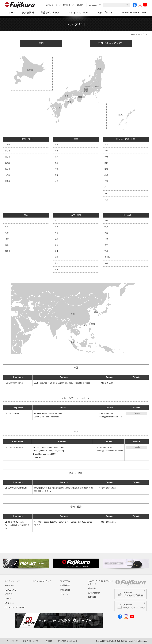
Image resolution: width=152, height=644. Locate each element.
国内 (41, 43)
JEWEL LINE (10, 590)
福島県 (8, 181)
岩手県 (8, 157)
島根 (57, 227)
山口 (57, 245)
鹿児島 (107, 257)
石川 (106, 187)
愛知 (106, 169)
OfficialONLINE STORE (133, 13)
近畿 (26, 215)
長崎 (106, 239)
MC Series (9, 603)
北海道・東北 (26, 139)
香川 (57, 251)
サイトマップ (12, 641)
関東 (76, 139)
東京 (57, 163)
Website (137, 413)
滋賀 (7, 239)
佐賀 (106, 227)
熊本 (106, 245)
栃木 (57, 151)
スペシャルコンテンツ (78, 13)
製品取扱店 (65, 585)
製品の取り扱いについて (68, 641)
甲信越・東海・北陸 (126, 139)
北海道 (8, 145)
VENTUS (9, 594)
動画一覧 (92, 588)
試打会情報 (28, 13)
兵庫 (7, 227)
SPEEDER (9, 585)
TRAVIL (8, 599)
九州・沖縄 (126, 215)
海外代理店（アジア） (111, 43)
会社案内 (80, 5)
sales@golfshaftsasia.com (111, 417)
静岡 (106, 163)
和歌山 (8, 251)
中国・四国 (76, 215)
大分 (106, 233)
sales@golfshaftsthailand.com (110, 451)
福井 (106, 200)
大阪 (7, 220)
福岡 (106, 220)
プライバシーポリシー (32, 641)
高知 (57, 263)
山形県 (8, 175)
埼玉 (57, 181)
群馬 (57, 145)
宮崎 (106, 251)
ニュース (11, 13)
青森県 (8, 151)
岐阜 (106, 175)
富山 (106, 194)
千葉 (57, 175)
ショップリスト (104, 13)
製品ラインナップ (50, 13)
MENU (149, 47)
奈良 (7, 245)
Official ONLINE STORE (15, 607)
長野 (106, 157)
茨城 (57, 157)
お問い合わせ (52, 5)
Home (133, 34)
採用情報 (67, 5)
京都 (7, 233)
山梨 (106, 151)
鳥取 (57, 220)
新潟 (106, 145)
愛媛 (57, 270)
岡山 (57, 233)
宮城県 (8, 163)
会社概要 (49, 641)
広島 (57, 239)
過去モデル (65, 581)
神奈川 (57, 169)
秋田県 (8, 169)
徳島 (57, 257)
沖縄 (106, 263)
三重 (106, 181)
